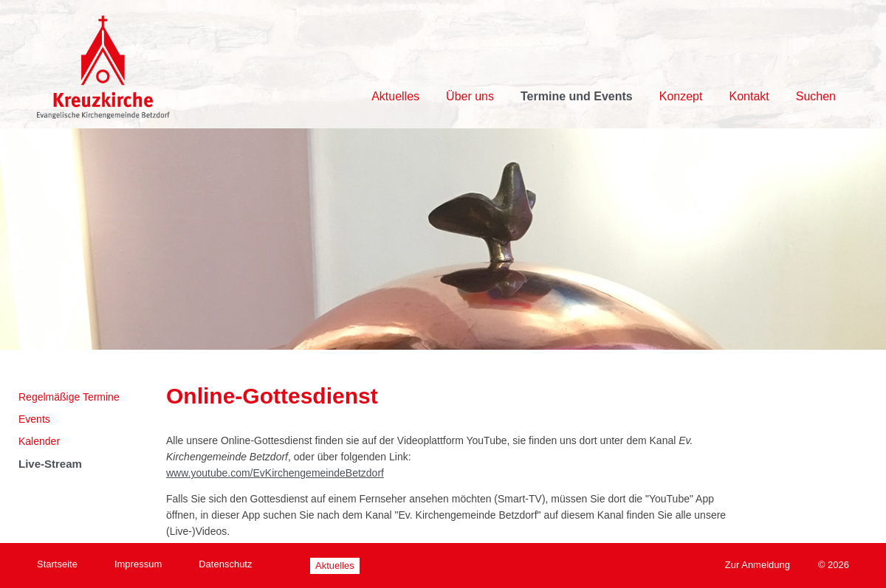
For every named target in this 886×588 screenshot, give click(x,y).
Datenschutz (225, 564)
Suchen (816, 96)
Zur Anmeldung (758, 565)
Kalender (39, 441)
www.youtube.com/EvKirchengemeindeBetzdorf (275, 473)
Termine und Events (577, 96)
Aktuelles (395, 96)
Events (34, 419)
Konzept (681, 96)
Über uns (470, 96)
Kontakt (749, 96)
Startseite (57, 564)
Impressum (138, 564)
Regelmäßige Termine (69, 397)
